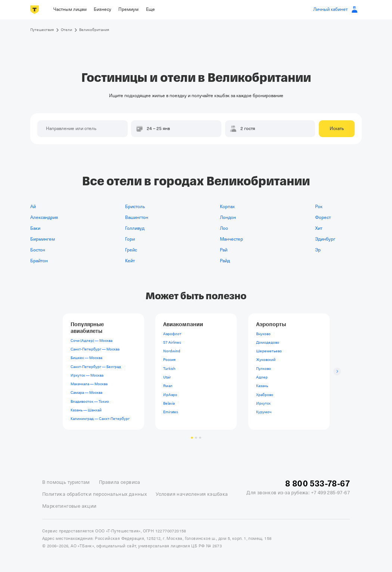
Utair (167, 377)
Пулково (264, 369)
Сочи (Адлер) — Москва (91, 341)
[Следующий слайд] (337, 372)
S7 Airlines (172, 342)
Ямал (168, 386)
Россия (169, 360)
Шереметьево (269, 351)
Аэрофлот (172, 333)
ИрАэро (170, 394)
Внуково (263, 333)
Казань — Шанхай (86, 410)
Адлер (262, 377)
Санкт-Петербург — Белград (95, 366)
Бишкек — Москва (86, 358)
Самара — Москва (86, 392)
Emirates (171, 412)
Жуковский (266, 360)
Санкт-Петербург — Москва (95, 349)
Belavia (169, 403)
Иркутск (263, 403)
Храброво (265, 394)
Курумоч (264, 412)
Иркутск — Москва (87, 375)
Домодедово (268, 342)
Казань (262, 386)
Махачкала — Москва (89, 384)
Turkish (169, 369)
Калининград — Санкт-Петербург (100, 419)
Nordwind (172, 351)
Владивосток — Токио (89, 401)
